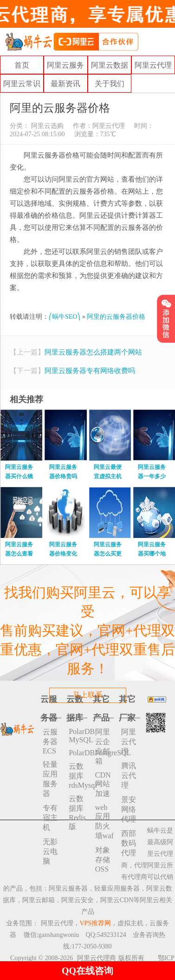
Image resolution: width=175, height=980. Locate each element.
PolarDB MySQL (78, 736)
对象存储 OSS (103, 860)
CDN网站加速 (103, 784)
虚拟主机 (130, 923)
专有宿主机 (50, 818)
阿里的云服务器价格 (116, 317)
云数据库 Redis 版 (77, 812)
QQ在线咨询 (87, 971)
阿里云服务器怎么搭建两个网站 (93, 352)
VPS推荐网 (95, 923)
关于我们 (110, 84)
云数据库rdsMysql (78, 776)
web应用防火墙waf (104, 822)
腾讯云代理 (129, 775)
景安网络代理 (129, 809)
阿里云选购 (46, 126)
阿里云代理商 (97, 958)
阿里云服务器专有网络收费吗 (90, 371)
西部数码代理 (129, 843)
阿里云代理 (153, 65)
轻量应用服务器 (50, 779)
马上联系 (88, 695)
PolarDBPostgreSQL (78, 753)
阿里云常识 (22, 84)
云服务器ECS (50, 741)
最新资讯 (65, 84)
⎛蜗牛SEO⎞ (65, 317)
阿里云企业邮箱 (103, 746)
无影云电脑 (50, 851)
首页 (22, 65)
